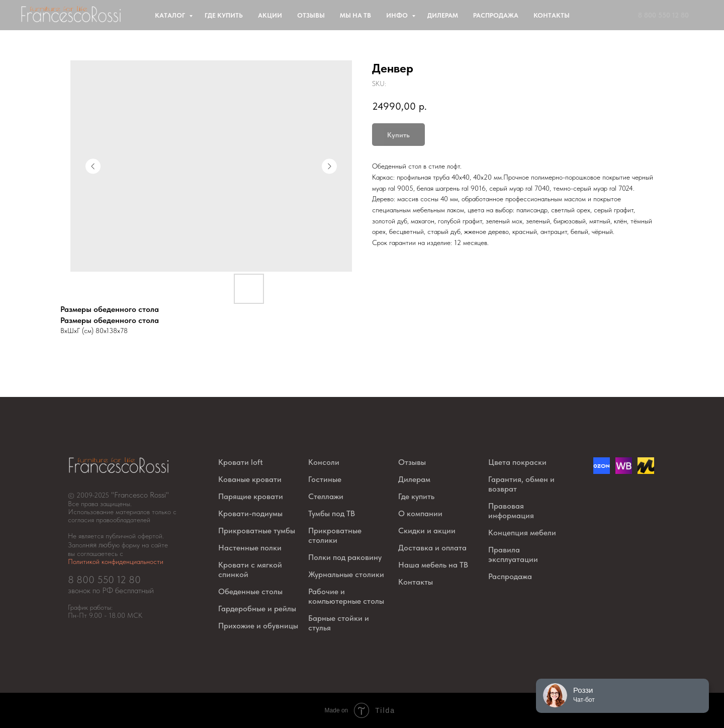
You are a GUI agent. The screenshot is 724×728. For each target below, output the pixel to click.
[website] (624, 471)
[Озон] (602, 471)
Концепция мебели (522, 533)
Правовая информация (511, 511)
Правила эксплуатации (513, 554)
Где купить (224, 15)
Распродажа (496, 15)
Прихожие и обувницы (258, 626)
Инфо (398, 15)
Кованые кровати (250, 479)
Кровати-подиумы (250, 513)
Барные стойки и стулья (339, 623)
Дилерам (443, 15)
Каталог (171, 15)
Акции (270, 15)
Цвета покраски (517, 462)
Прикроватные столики (335, 535)
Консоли (324, 462)
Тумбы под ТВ (332, 513)
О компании (420, 513)
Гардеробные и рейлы (257, 609)
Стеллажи (326, 496)
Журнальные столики (346, 574)
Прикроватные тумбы (257, 531)
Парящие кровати (251, 496)
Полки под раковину (345, 557)
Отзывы (311, 15)
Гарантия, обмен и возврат (521, 484)
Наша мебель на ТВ (433, 565)
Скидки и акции (427, 531)
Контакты (552, 15)
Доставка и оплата (432, 548)
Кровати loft (241, 462)
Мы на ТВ (355, 15)
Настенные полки (250, 548)
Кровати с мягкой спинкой (250, 570)
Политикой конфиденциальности (116, 561)
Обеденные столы (250, 591)
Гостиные (325, 479)
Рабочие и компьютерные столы (346, 596)
